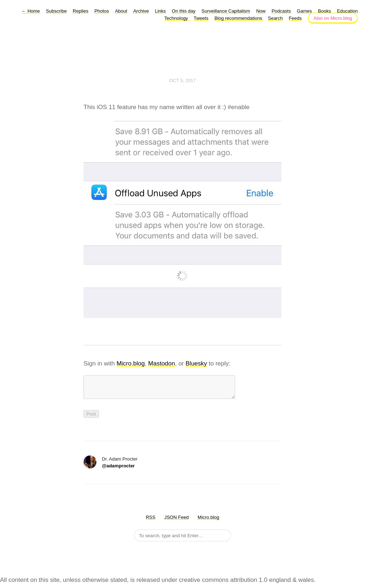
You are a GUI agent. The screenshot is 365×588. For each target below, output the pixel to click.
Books (324, 11)
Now (261, 11)
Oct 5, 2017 (182, 80)
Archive (141, 11)
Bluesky (197, 363)
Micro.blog (131, 363)
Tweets (201, 18)
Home (31, 11)
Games (305, 11)
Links (160, 11)
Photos (102, 11)
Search (275, 18)
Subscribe (57, 11)
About (121, 11)
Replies (80, 11)
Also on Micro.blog (333, 18)
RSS (151, 522)
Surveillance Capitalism (226, 11)
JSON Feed (176, 522)
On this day (184, 11)
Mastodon (162, 363)
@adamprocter (118, 470)
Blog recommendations (239, 18)
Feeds (295, 18)
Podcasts (281, 11)
